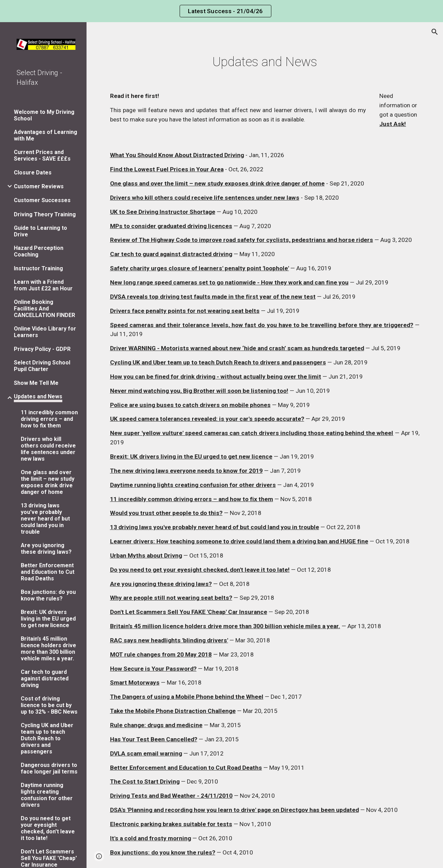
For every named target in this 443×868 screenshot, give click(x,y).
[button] (435, 32)
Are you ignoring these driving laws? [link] (46, 549)
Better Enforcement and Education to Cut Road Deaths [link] (48, 572)
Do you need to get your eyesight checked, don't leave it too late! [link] (48, 828)
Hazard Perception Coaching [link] (39, 251)
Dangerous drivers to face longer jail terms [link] (49, 768)
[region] (221, 11)
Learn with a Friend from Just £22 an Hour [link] (43, 285)
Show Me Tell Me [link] (36, 383)
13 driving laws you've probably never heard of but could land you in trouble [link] (45, 519)
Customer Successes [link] (42, 200)
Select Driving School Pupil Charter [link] (42, 366)
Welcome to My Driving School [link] (44, 115)
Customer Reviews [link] (39, 186)
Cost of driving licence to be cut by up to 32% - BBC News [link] (49, 705)
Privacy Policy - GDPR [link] (42, 349)
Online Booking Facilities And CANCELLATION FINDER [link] (44, 309)
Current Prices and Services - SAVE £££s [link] (42, 155)
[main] (265, 62)
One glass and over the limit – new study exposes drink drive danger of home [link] (48, 482)
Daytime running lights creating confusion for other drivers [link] (47, 795)
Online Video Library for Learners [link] (45, 332)
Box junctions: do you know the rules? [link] (48, 595)
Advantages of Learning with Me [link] (46, 135)
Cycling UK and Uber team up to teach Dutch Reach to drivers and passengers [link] (47, 738)
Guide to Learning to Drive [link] (40, 231)
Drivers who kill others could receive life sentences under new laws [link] (48, 449)
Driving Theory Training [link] (45, 214)
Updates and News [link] (38, 396)
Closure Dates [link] (33, 173)
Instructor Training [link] (38, 268)
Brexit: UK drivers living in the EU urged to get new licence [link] (48, 619)
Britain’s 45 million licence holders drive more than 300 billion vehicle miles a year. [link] (48, 649)
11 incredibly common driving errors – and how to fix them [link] (49, 419)
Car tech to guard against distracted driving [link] (45, 679)
